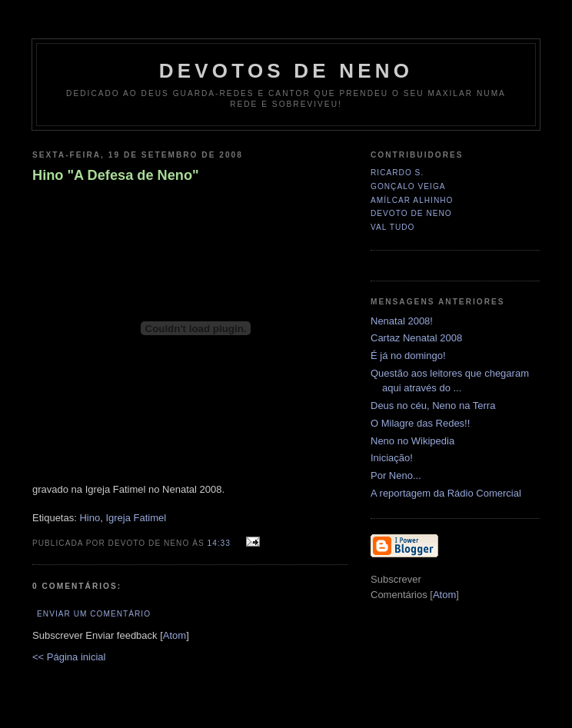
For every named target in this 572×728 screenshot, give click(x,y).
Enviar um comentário (94, 614)
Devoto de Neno (411, 213)
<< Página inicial (69, 657)
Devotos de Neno (286, 71)
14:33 (221, 543)
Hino (90, 518)
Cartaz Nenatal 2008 (416, 338)
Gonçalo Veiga (408, 186)
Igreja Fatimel (136, 518)
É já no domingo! (408, 356)
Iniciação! (392, 458)
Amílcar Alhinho (412, 200)
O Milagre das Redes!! (420, 423)
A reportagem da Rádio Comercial (446, 493)
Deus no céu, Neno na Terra (433, 406)
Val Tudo (392, 227)
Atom (175, 635)
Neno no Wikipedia (412, 441)
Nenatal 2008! (402, 321)
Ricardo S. (397, 173)
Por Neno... (396, 475)
